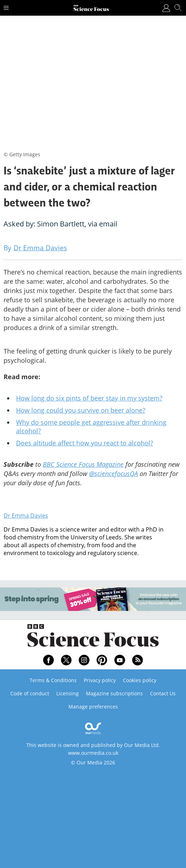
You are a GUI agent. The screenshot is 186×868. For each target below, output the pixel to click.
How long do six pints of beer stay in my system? (89, 398)
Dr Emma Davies (26, 516)
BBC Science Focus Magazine (83, 464)
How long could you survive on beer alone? (81, 410)
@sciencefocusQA (113, 474)
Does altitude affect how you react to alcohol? (85, 443)
